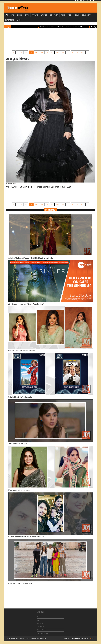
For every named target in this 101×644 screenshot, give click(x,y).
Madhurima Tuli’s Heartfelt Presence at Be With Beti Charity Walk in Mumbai (31, 258)
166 (42, 52)
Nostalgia (77, 15)
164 (31, 52)
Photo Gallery (54, 15)
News (12, 15)
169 (57, 52)
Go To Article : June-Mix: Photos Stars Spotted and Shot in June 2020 (39, 187)
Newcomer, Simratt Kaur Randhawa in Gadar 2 (22, 350)
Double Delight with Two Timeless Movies (20, 397)
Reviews (27, 15)
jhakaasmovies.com (40, 638)
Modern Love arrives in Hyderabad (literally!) (21, 583)
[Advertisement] (44, 42)
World (63, 15)
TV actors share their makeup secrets (19, 490)
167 (47, 52)
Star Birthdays (10, 20)
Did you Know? (86, 15)
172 (73, 52)
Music (69, 15)
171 (68, 52)
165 (36, 52)
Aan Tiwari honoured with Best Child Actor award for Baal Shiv (62, 27)
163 (26, 52)
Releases (19, 15)
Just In (19, 20)
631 (83, 52)
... (21, 52)
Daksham (91, 638)
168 (52, 52)
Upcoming (44, 15)
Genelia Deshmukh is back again (18, 444)
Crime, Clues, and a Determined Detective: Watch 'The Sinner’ (26, 304)
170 (63, 52)
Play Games (35, 15)
